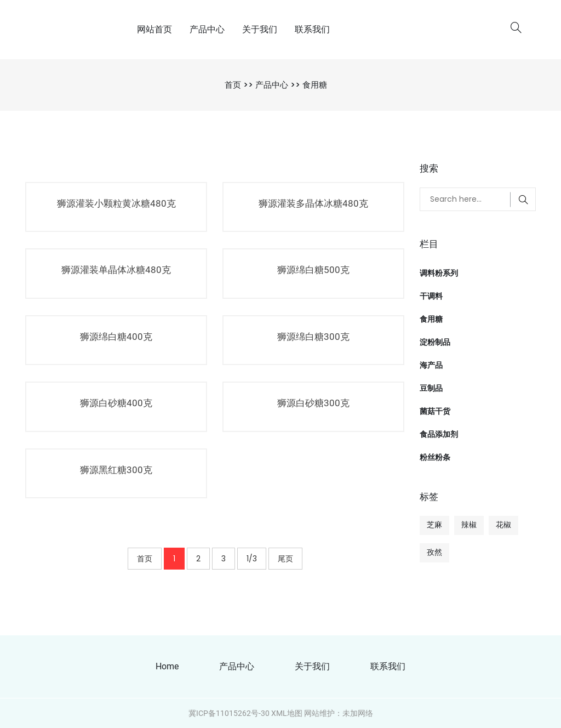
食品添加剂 (439, 434)
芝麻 (434, 525)
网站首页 (154, 29)
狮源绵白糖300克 (313, 337)
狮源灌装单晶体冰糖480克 (116, 270)
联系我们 (312, 29)
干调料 (431, 296)
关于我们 (260, 29)
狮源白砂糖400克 (116, 403)
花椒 (503, 525)
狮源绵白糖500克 (313, 270)
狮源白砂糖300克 (313, 403)
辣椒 (469, 525)
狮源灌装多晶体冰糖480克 (313, 203)
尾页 (285, 559)
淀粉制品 (435, 342)
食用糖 (315, 85)
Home (167, 667)
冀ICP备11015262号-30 (229, 713)
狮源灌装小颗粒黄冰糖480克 (116, 203)
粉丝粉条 (435, 457)
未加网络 (358, 713)
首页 (233, 85)
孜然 (434, 552)
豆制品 (431, 388)
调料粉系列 (439, 273)
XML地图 (287, 713)
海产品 (431, 365)
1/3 (252, 559)
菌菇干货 (435, 411)
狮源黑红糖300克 (116, 470)
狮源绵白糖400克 (116, 337)
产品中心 (207, 29)
